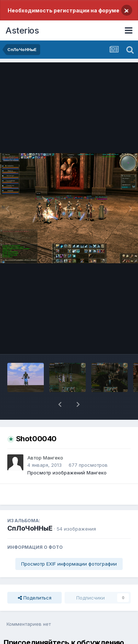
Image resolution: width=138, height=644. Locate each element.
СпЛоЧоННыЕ (30, 528)
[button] (60, 404)
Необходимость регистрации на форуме (64, 10)
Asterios (22, 30)
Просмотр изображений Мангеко (67, 473)
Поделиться (35, 598)
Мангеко (53, 458)
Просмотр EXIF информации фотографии (69, 564)
